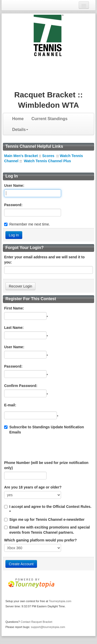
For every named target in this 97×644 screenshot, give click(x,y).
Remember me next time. (30, 224)
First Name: (14, 308)
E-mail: (10, 405)
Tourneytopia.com (60, 601)
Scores (49, 156)
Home (18, 119)
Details (20, 130)
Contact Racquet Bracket (36, 622)
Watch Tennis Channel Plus (47, 161)
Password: (13, 205)
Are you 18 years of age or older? (33, 487)
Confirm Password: (21, 386)
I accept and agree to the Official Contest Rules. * (50, 509)
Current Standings (49, 119)
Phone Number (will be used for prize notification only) (46, 465)
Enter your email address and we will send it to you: (44, 260)
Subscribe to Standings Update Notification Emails (44, 430)
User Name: (14, 185)
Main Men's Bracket (21, 156)
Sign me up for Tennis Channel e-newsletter (47, 519)
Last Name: (14, 328)
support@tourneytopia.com (48, 627)
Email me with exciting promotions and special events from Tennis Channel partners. (50, 530)
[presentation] (43, 447)
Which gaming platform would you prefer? (40, 540)
